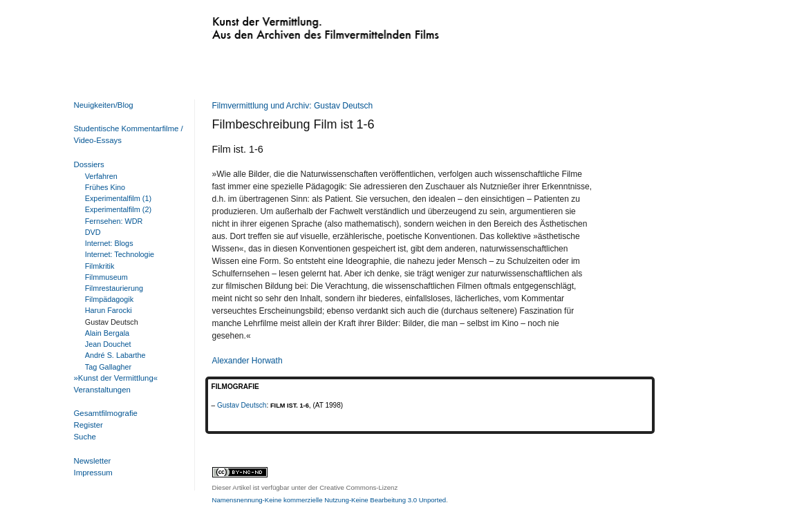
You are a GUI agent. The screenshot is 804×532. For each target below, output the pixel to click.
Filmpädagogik (109, 299)
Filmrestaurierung (114, 288)
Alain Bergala (107, 333)
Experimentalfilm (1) (118, 198)
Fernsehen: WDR (114, 221)
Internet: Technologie (120, 254)
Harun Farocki (109, 310)
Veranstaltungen (102, 390)
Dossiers (89, 164)
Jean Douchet (108, 344)
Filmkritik (100, 266)
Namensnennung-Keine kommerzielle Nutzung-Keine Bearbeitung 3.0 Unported (329, 500)
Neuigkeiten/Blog (104, 105)
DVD (93, 232)
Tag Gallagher (108, 367)
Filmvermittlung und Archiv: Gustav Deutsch (293, 106)
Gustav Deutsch (242, 405)
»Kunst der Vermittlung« (116, 378)
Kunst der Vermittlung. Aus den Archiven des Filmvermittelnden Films (297, 25)
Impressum (93, 473)
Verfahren (101, 176)
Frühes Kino (105, 187)
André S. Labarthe (115, 355)
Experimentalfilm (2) (118, 209)
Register (88, 425)
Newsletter (93, 461)
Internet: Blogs (109, 243)
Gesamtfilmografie (106, 413)
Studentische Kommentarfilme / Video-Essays (126, 134)
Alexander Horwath (247, 361)
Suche (85, 437)
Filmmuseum (106, 277)
